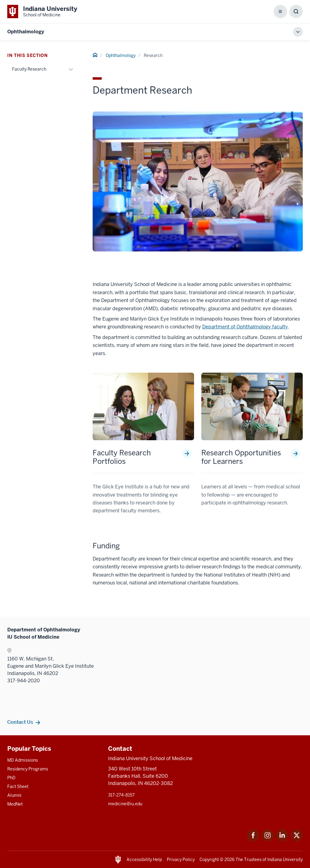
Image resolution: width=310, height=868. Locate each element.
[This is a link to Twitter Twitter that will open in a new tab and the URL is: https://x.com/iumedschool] (297, 840)
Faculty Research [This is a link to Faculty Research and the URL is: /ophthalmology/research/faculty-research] (29, 69)
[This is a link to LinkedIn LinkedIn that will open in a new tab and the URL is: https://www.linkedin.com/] (282, 840)
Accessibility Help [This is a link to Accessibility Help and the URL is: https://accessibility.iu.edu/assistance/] (144, 860)
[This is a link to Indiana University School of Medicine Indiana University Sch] (42, 12)
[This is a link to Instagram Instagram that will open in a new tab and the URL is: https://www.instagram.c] (268, 840)
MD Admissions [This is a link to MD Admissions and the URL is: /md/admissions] (23, 760)
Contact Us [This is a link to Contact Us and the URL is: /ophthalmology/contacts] (20, 722)
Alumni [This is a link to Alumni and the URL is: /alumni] (14, 795)
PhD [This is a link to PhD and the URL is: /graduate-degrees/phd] (11, 778)
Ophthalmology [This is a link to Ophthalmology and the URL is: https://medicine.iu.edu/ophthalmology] (26, 32)
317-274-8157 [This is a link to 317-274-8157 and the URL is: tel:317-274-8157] (121, 795)
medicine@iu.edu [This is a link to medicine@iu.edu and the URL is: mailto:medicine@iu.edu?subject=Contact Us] (125, 804)
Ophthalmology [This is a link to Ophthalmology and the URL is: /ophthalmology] (121, 55)
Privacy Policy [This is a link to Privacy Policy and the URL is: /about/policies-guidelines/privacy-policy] (181, 860)
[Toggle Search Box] (296, 12)
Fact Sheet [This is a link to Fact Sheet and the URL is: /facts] (18, 787)
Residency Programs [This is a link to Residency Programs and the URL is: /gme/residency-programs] (28, 769)
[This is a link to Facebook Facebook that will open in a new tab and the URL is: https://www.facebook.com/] (253, 840)
